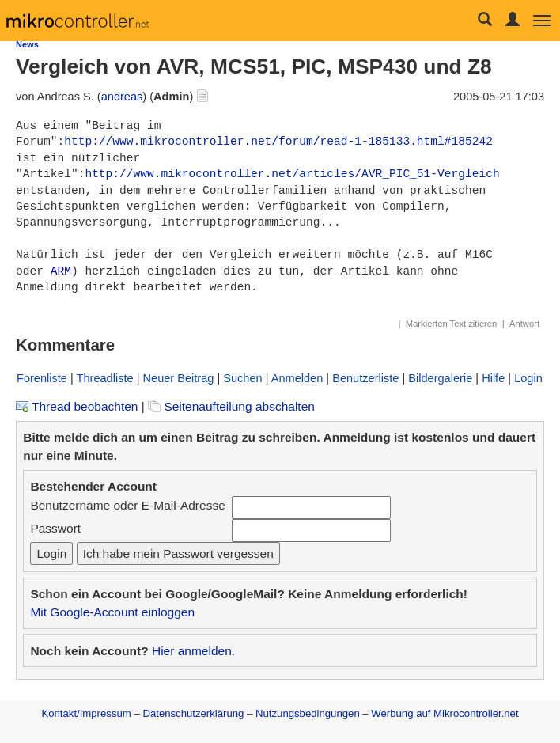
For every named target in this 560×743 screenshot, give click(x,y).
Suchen (242, 378)
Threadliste (105, 378)
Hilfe (493, 378)
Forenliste (42, 378)
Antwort (524, 324)
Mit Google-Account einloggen (112, 612)
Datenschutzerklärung (193, 713)
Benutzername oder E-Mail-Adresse (127, 505)
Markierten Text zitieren (451, 324)
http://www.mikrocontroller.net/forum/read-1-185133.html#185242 (278, 142)
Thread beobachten (77, 406)
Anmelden (297, 378)
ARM (61, 271)
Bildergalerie (440, 378)
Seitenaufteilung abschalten (231, 406)
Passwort (55, 528)
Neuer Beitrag (179, 378)
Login (528, 378)
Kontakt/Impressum (86, 713)
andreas (122, 97)
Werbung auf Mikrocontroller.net (445, 713)
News (27, 44)
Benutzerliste (365, 378)
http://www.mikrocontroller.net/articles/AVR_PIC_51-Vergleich (292, 174)
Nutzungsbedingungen (308, 713)
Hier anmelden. (193, 651)
